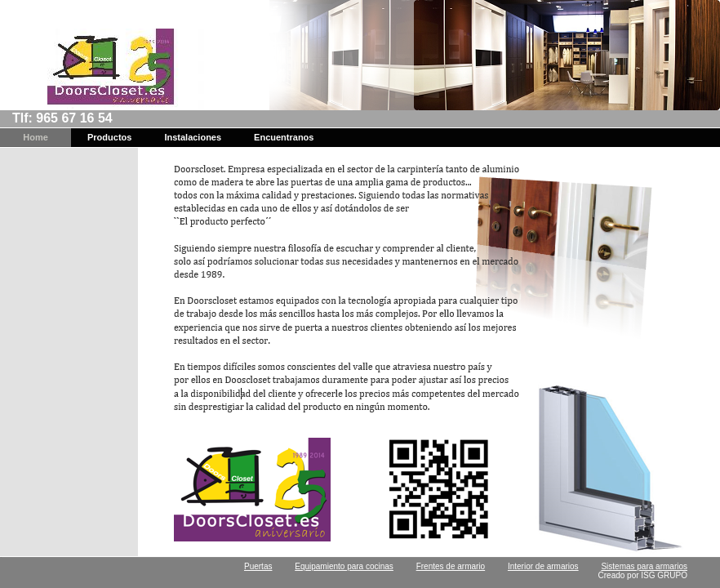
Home (36, 137)
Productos (109, 137)
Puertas (258, 566)
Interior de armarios (543, 566)
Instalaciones (193, 137)
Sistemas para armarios (644, 566)
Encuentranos (284, 137)
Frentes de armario (451, 566)
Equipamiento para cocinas (344, 566)
